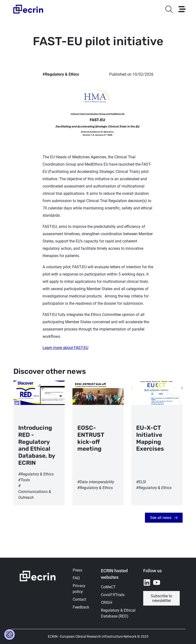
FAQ (76, 578)
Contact (79, 599)
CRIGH (107, 603)
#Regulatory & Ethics (61, 74)
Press (77, 570)
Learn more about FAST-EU (65, 348)
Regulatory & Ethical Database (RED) (118, 613)
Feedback (81, 607)
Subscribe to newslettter (161, 598)
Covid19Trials (113, 595)
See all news (161, 518)
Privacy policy (79, 589)
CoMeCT (108, 587)
